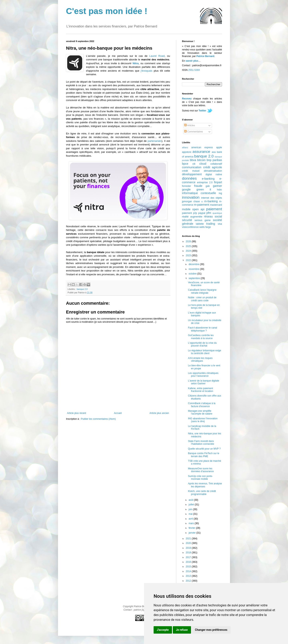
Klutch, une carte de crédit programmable (202, 493)
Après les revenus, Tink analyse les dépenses (205, 485)
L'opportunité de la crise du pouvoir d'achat (202, 344)
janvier (192, 533)
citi (194, 164)
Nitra (136, 63)
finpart (218, 182)
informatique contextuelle (199, 193)
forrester (186, 186)
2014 (189, 571)
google (186, 189)
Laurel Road (157, 56)
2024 (189, 251)
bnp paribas (214, 160)
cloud (203, 164)
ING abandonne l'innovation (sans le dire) (203, 420)
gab (208, 186)
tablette (200, 224)
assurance (201, 152)
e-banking (208, 179)
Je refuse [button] (182, 630)
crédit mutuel (191, 171)
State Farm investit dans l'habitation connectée (201, 443)
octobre (193, 274)
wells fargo (205, 227)
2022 (189, 260)
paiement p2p (189, 213)
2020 (189, 543)
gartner (217, 186)
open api (198, 209)
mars (192, 523)
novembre (194, 269)
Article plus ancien (159, 413)
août (191, 500)
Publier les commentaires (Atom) (98, 419)
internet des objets (212, 198)
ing (220, 193)
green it (204, 189)
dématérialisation (213, 171)
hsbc (219, 190)
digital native (214, 174)
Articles (190, 125)
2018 (189, 553)
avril (191, 519)
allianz (185, 147)
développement (192, 174)
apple (219, 147)
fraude (198, 186)
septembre (195, 278)
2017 (189, 557)
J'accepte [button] (163, 630)
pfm (209, 213)
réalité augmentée (192, 217)
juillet (192, 505)
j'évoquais (147, 71)
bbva (193, 160)
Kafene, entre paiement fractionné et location (201, 390)
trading (211, 224)
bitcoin (201, 160)
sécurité (187, 220)
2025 (189, 246)
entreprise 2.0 (205, 182)
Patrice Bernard (205, 56)
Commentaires (193, 132)
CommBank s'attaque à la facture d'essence (202, 405)
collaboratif (216, 164)
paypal (202, 213)
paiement (214, 209)
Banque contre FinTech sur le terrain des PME (204, 455)
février (192, 528)
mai (191, 514)
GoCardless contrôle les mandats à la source (201, 337)
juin (191, 509)
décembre (194, 264)
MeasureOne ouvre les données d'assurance (201, 470)
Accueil (118, 413)
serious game (203, 220)
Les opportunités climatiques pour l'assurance (203, 375)
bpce (185, 164)
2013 (189, 576)
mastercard (216, 205)
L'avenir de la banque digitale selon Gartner (204, 382)
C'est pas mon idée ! (107, 11)
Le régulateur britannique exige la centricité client (204, 352)
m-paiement (202, 205)
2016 (189, 562)
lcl (202, 202)
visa (220, 224)
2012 (189, 581)
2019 (189, 548)
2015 (189, 567)
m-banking (211, 201)
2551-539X (194, 70)
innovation (191, 197)
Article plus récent (76, 413)
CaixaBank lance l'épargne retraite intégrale (202, 291)
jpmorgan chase (191, 201)
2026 (189, 241)
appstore (187, 152)
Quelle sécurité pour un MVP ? (204, 449)
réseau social (213, 216)
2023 (189, 255)
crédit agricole (213, 167)
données (189, 178)
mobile (186, 209)
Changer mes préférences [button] (211, 630)
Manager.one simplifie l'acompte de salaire (200, 412)
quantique (217, 213)
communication (192, 167)
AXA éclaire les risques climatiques (200, 360)
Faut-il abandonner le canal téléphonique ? (202, 329)
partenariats (155, 141)
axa (214, 152)
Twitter (202, 111)
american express (202, 147)
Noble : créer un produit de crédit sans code (202, 299)
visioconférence (190, 227)
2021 (189, 539)
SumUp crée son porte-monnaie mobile (200, 478)
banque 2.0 (82, 289)
